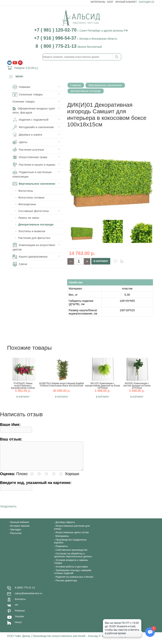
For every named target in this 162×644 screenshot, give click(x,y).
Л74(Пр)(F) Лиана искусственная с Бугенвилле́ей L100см (23, 386)
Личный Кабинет (126, 2)
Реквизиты (62, 551)
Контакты (20, 604)
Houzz (18, 627)
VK (17, 609)
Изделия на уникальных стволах (74, 581)
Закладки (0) (146, 2)
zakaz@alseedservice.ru (29, 598)
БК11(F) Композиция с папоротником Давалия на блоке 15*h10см (103, 386)
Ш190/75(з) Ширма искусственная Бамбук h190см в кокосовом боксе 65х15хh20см (62, 385)
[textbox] (82, 57)
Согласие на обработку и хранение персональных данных (73, 560)
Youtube (19, 621)
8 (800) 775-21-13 (25, 592)
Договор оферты (65, 527)
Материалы (98, 2)
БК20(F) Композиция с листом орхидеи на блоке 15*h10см (137, 386)
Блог (110, 2)
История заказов (20, 530)
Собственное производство (71, 554)
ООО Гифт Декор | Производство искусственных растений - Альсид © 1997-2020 (62, 640)
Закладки (15, 534)
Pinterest (20, 615)
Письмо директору (66, 585)
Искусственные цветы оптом (72, 537)
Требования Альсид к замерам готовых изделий (73, 576)
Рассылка (16, 538)
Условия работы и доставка (72, 571)
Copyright (122, 640)
